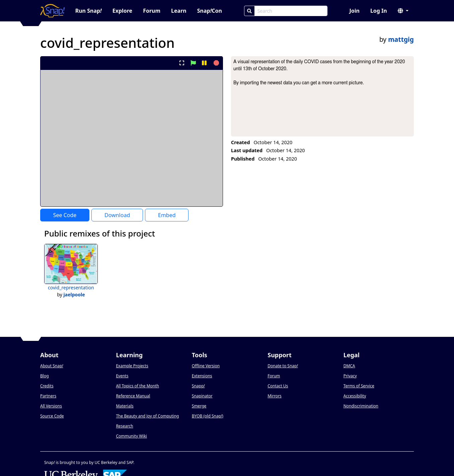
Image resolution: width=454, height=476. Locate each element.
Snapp (198, 386)
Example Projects (132, 366)
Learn (179, 11)
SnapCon (210, 11)
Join (354, 11)
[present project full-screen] (182, 63)
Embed (167, 215)
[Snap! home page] (52, 11)
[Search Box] (291, 11)
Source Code (52, 416)
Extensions (202, 376)
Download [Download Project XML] (117, 215)
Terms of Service (359, 386)
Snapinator (202, 396)
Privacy (350, 376)
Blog (45, 376)
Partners (48, 396)
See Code (65, 215)
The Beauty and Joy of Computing (147, 416)
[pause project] (204, 63)
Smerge (199, 406)
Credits (47, 386)
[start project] (193, 63)
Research (124, 426)
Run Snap (89, 11)
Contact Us (278, 386)
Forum (152, 11)
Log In (379, 11)
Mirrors (275, 396)
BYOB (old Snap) (208, 416)
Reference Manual (133, 396)
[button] (403, 11)
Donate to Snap (283, 366)
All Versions (51, 406)
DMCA (349, 366)
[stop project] (215, 63)
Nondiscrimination (361, 406)
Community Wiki (131, 436)
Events (122, 376)
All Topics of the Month (137, 386)
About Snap (52, 366)
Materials (125, 406)
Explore (122, 11)
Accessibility (355, 396)
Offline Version (206, 366)
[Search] (249, 11)
